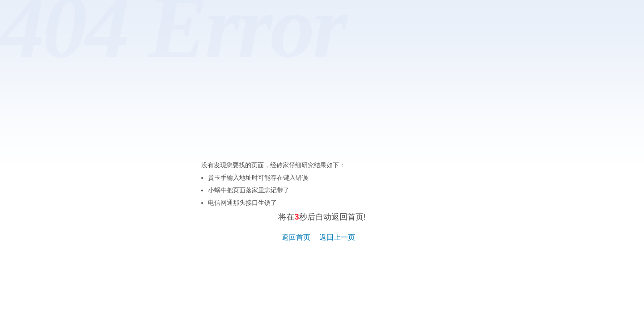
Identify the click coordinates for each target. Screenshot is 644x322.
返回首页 (296, 237)
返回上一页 (337, 237)
